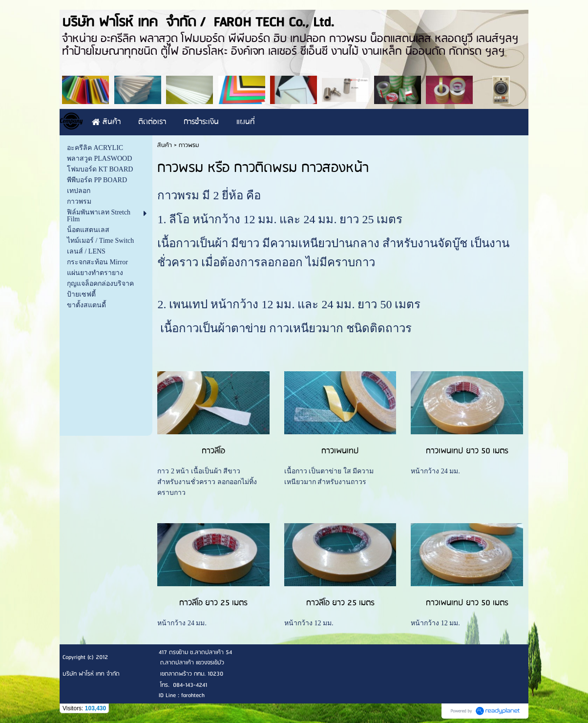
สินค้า (165, 145)
